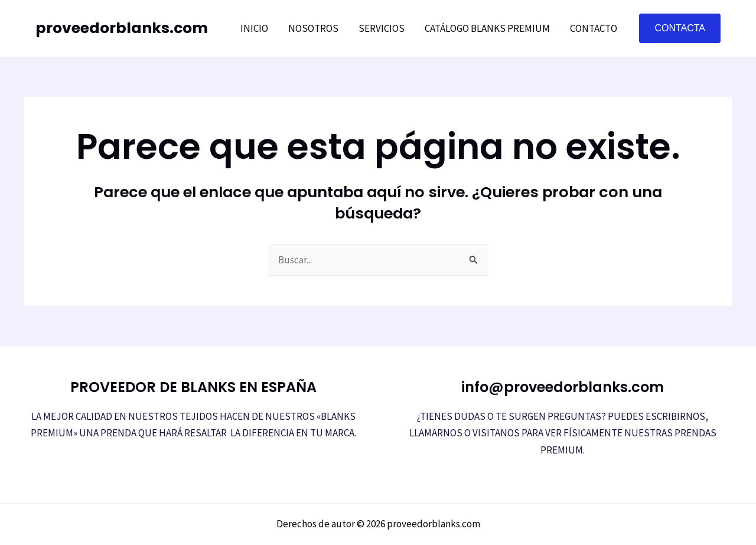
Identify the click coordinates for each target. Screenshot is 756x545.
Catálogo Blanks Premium (487, 28)
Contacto (594, 28)
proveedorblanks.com (122, 28)
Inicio (254, 28)
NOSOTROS (313, 28)
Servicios (382, 28)
